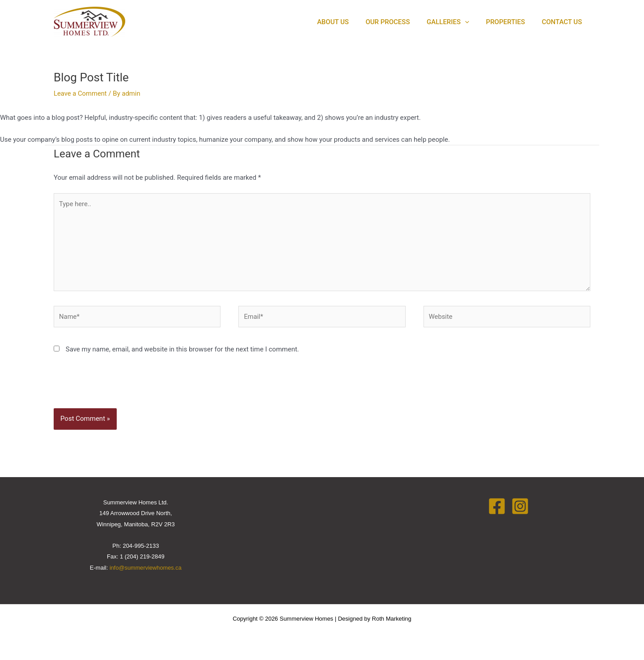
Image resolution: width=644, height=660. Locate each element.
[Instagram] (520, 508)
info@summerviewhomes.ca (146, 569)
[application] (473, 22)
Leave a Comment (81, 93)
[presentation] (114, 388)
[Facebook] (497, 508)
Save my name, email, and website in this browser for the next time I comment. (182, 351)
